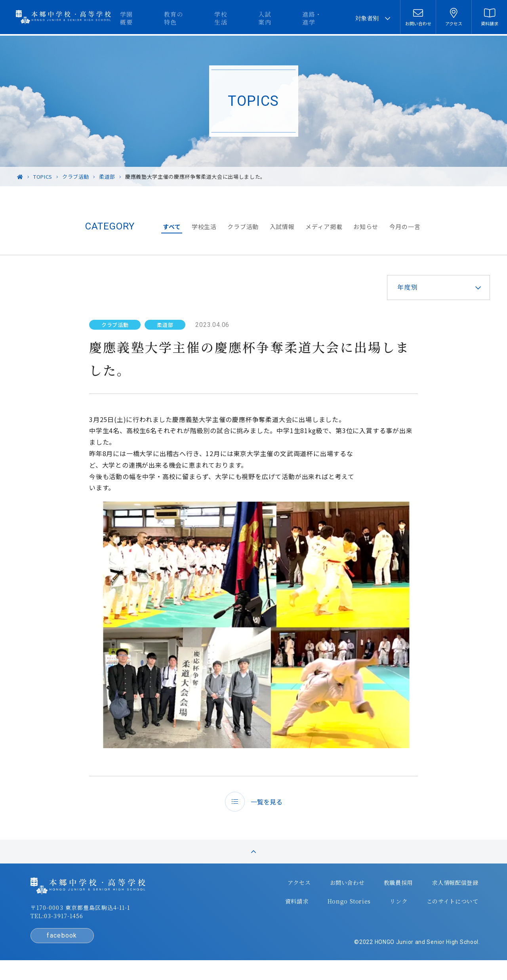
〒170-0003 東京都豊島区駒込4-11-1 (95, 921)
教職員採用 (381, 894)
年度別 (401, 287)
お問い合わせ (331, 894)
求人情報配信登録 (437, 894)
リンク (381, 910)
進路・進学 (329, 18)
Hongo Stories (333, 910)
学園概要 (183, 18)
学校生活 (257, 18)
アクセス (284, 894)
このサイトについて (434, 910)
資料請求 (282, 910)
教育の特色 (220, 18)
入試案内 (292, 18)
